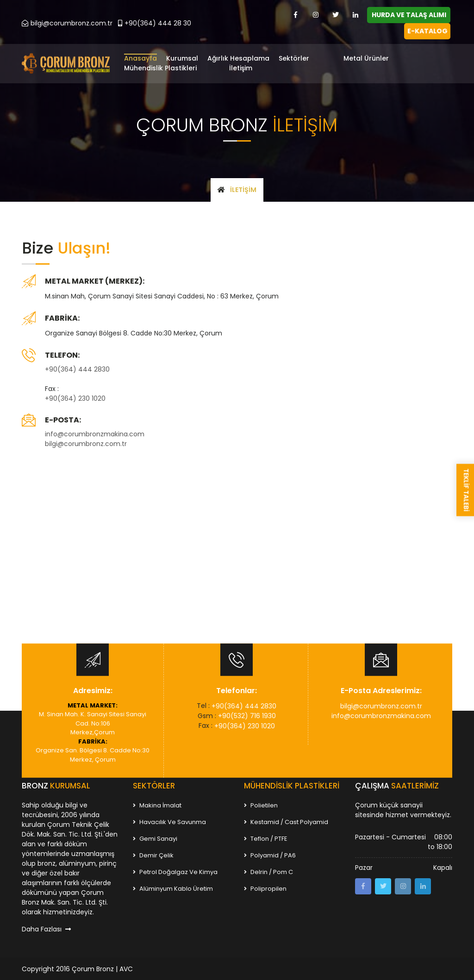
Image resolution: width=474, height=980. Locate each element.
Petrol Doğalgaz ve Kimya (175, 871)
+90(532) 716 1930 (247, 715)
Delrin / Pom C (268, 871)
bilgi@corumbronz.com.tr (67, 23)
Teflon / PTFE (266, 838)
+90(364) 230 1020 (75, 397)
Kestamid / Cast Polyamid (286, 821)
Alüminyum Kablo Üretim (173, 888)
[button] (307, 59)
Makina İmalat (157, 804)
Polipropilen (265, 888)
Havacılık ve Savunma (169, 821)
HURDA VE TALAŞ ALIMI (409, 15)
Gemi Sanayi (155, 838)
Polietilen (261, 804)
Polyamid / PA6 (270, 854)
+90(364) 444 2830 (77, 368)
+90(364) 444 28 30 (155, 23)
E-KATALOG (427, 31)
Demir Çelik (153, 854)
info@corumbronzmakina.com (95, 433)
